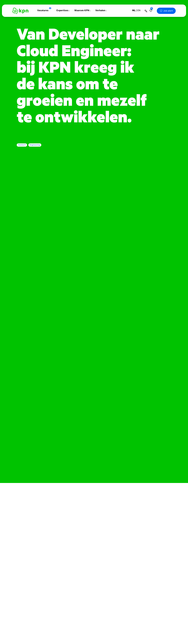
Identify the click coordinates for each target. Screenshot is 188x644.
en (139, 11)
